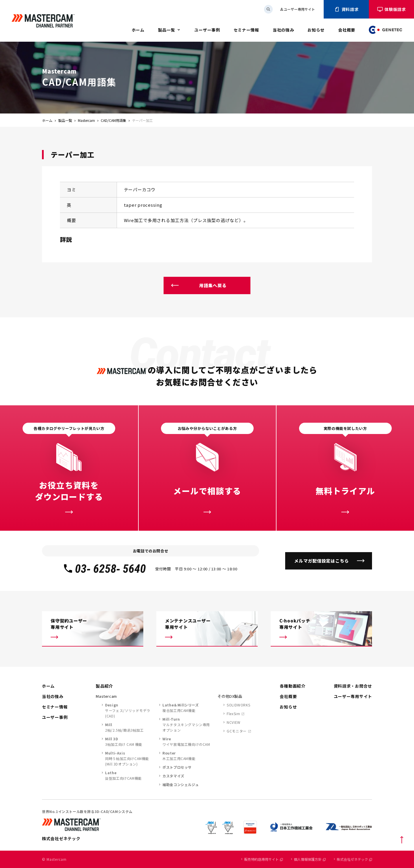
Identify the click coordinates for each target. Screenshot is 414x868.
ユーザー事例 (207, 30)
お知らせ (316, 30)
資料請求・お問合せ (353, 686)
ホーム (138, 30)
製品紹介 (104, 686)
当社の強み (283, 30)
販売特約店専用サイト (263, 859)
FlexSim (233, 714)
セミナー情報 (246, 30)
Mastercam (86, 120)
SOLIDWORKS (238, 705)
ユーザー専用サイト (297, 9)
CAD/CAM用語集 (113, 120)
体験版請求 (391, 9)
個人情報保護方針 (310, 859)
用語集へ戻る (213, 285)
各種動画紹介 (292, 686)
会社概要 (347, 30)
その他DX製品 (230, 696)
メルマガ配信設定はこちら (322, 561)
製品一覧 (167, 30)
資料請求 (346, 9)
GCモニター (237, 731)
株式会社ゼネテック (354, 859)
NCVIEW (234, 722)
